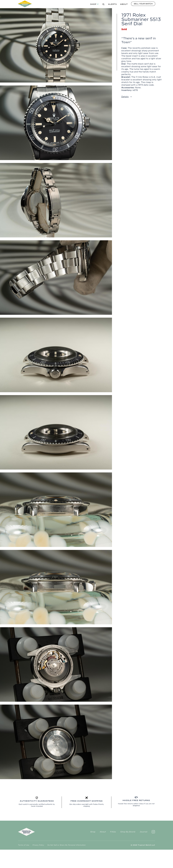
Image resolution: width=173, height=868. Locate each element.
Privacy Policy (38, 845)
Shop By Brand (128, 832)
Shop (93, 4)
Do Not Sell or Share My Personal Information (66, 845)
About (124, 4)
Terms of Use (24, 845)
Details (125, 97)
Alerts (112, 4)
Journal (144, 832)
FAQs (113, 832)
